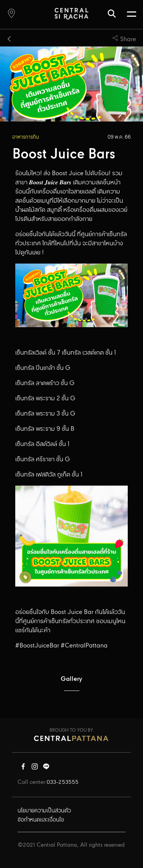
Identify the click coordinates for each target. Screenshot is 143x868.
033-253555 (63, 782)
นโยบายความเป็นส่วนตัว (44, 811)
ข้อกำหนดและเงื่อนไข (41, 820)
